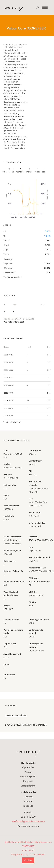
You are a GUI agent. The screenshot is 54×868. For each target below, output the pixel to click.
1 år (13, 170)
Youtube (28, 801)
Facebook (28, 806)
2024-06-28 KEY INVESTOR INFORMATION (26, 725)
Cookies (28, 860)
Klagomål (28, 781)
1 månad (29, 170)
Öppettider (28, 767)
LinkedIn (28, 797)
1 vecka (37, 170)
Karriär (28, 772)
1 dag (44, 170)
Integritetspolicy (28, 777)
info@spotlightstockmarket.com (28, 821)
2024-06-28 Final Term (16, 715)
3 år (9, 170)
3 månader (20, 170)
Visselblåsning (28, 786)
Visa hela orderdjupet (14, 322)
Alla (5, 172)
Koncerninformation (28, 826)
